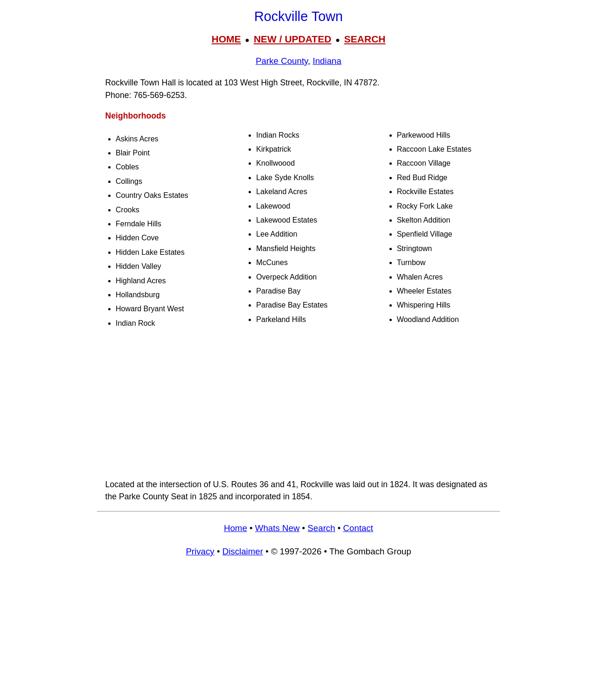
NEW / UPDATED (292, 39)
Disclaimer (243, 551)
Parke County (282, 61)
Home (236, 528)
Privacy (200, 551)
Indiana (327, 61)
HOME (226, 39)
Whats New (278, 528)
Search (321, 528)
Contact (358, 528)
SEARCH (365, 39)
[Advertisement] (298, 405)
